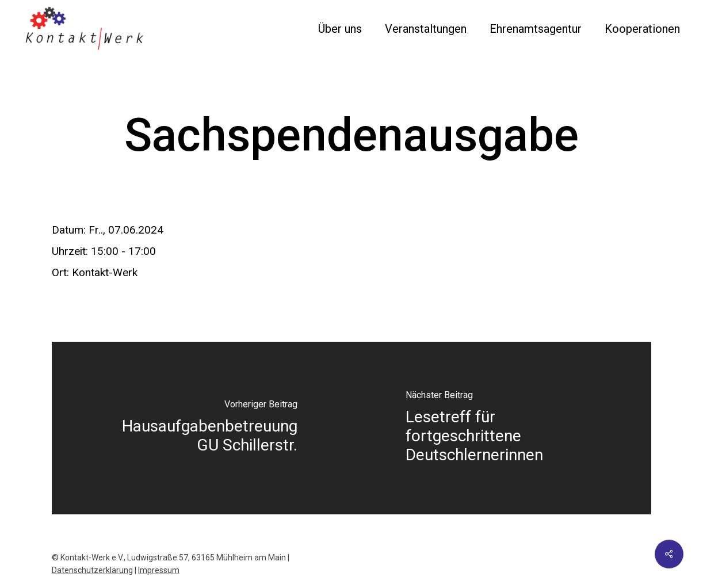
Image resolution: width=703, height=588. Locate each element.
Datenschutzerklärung (92, 570)
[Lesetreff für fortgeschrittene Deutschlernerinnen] (501, 428)
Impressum (159, 570)
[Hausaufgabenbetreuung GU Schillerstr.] (202, 428)
